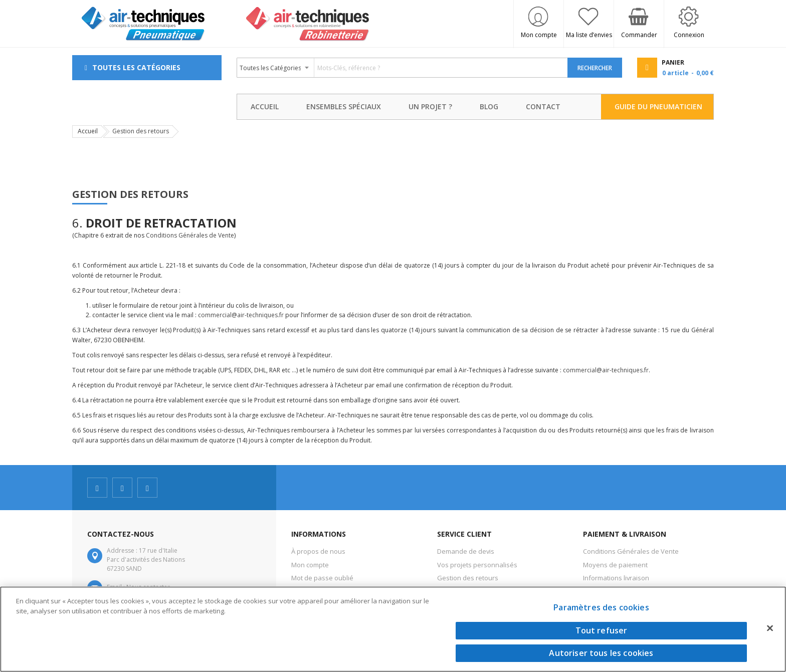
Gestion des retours (468, 578)
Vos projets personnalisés (477, 565)
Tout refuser (602, 630)
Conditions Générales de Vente (190, 235)
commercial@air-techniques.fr (241, 315)
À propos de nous (318, 551)
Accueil (88, 131)
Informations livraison (616, 578)
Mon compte (539, 35)
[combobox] (403, 68)
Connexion (689, 35)
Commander (639, 35)
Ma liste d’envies (589, 35)
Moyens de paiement (615, 565)
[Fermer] (770, 628)
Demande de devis (466, 551)
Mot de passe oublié (322, 578)
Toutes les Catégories (136, 67)
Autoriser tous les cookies (601, 653)
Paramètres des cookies (601, 607)
